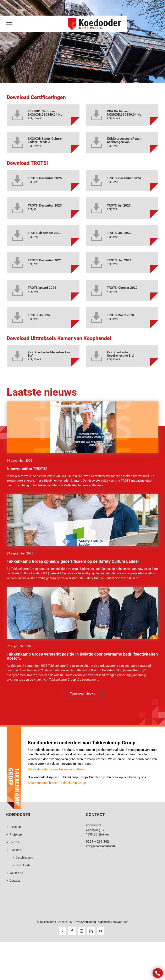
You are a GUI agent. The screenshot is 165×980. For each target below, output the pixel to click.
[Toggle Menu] (9, 24)
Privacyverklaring (85, 922)
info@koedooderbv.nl (100, 846)
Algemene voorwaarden (113, 922)
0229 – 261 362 (97, 842)
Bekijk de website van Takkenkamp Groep (57, 769)
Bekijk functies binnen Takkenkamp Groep (57, 783)
